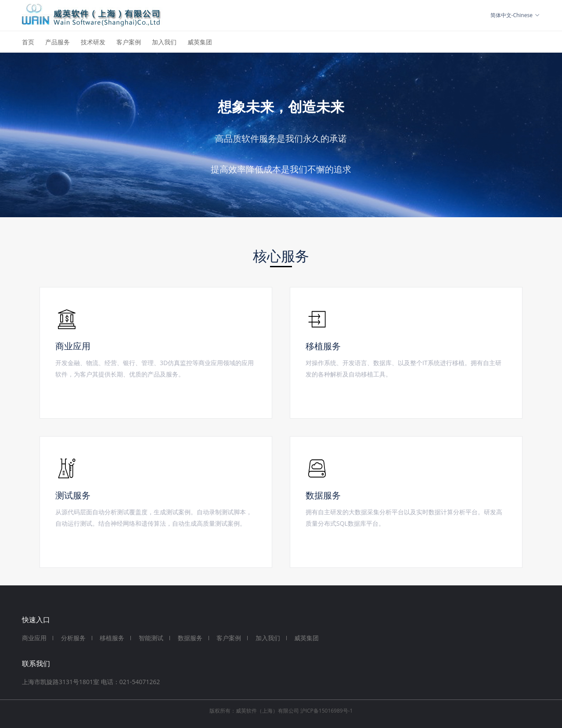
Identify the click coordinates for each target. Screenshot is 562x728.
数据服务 (190, 638)
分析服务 (73, 638)
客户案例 (129, 42)
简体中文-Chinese (515, 15)
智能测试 (151, 638)
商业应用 (34, 638)
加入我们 (164, 42)
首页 (28, 42)
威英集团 (200, 42)
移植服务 (112, 638)
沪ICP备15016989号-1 (327, 711)
